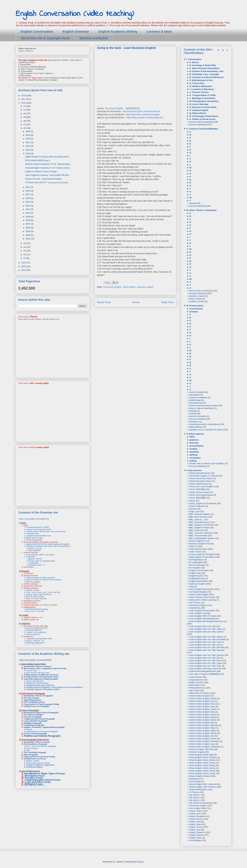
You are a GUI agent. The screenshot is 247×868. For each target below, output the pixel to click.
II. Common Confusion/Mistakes (202, 129)
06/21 (28, 187)
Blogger (140, 862)
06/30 (28, 132)
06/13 (28, 209)
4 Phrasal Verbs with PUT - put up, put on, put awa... (47, 183)
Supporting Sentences (33, 700)
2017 (24, 99)
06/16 (28, 198)
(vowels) (193, 312)
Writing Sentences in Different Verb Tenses (41, 675)
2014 (24, 266)
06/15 (28, 202)
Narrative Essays (34, 778)
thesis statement (32, 748)
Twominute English (114, 108)
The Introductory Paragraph (35, 744)
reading (193, 449)
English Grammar (76, 32)
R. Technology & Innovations (204, 116)
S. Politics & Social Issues (202, 119)
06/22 (28, 154)
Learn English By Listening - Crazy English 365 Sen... (48, 175)
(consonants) (196, 309)
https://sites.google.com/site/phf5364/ (34, 519)
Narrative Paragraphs (33, 717)
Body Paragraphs (31, 755)
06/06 (28, 228)
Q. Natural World (197, 113)
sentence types (32, 670)
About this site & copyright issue (45, 38)
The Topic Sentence (32, 698)
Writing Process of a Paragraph (36, 706)
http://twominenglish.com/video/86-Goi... (142, 111)
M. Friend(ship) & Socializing (204, 101)
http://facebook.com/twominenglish (143, 115)
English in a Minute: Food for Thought (41, 172)
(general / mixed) (33, 761)
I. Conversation (194, 59)
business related (145, 287)
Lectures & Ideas (159, 32)
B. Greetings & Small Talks (202, 65)
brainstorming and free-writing (38, 763)
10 (25, 114)
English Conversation (37, 32)
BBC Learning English (39, 383)
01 (25, 258)
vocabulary (195, 458)
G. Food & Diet (196, 83)
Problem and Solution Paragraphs (42, 736)
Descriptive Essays (35, 776)
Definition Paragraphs (33, 723)
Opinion (29, 729)
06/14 (28, 206)
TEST (192, 437)
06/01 (28, 239)
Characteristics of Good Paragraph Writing (41, 704)
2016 (24, 103)
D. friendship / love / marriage (204, 74)
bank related (130, 287)
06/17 (28, 195)
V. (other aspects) (195, 434)
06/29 (28, 135)
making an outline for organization (40, 765)
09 (25, 117)
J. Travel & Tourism (199, 92)
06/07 (28, 224)
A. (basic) (194, 62)
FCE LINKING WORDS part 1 (38, 160)
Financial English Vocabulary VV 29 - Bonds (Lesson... (48, 168)
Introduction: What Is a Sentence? (38, 666)
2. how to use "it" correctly (34, 611)
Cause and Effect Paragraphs (36, 721)
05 (25, 243)
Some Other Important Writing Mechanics (41, 679)
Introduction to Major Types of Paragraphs (41, 713)
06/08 (28, 220)
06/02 (28, 235)
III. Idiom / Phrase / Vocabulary (201, 210)
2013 (24, 270)
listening (194, 443)
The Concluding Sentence (34, 702)
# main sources (194, 470)
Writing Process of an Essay (35, 759)
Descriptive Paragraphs (33, 715)
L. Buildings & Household (202, 98)
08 (25, 121)
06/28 (28, 139)
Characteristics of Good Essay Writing (39, 757)
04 (25, 247)
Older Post (167, 302)
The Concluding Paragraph (35, 752)
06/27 (28, 143)
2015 (24, 263)
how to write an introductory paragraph (41, 746)
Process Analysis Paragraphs (36, 733)
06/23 (28, 150)
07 (25, 125)
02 (25, 255)
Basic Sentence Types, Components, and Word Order (45, 668)
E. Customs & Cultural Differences (206, 77)
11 (25, 110)
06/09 (28, 217)
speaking (194, 452)
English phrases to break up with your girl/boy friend (47, 157)
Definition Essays (34, 784)
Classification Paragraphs (34, 725)
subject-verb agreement (35, 681)
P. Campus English (199, 110)
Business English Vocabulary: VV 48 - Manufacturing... (48, 164)
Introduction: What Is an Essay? (37, 742)
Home (136, 302)
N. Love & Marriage (199, 104)
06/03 (28, 231)
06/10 (28, 213)
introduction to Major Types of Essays (45, 773)
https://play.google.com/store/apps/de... (145, 117)
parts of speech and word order (38, 673)
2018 (24, 96)
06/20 (28, 191)
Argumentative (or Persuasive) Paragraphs (42, 731)
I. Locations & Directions (201, 89)
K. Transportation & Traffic (202, 95)
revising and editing (34, 767)
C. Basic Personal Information (204, 68)
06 (25, 128)
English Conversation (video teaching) (75, 14)
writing (193, 461)
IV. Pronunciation (195, 306)
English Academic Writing (118, 32)
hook (28, 750)
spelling (193, 455)
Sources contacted (93, 38)
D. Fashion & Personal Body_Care (206, 71)
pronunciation (196, 446)
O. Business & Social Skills (203, 107)
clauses (31, 567)
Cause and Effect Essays (38, 782)
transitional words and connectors (40, 685)
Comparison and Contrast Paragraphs (39, 719)
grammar (194, 440)
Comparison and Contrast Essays (43, 780)
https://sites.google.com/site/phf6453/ (35, 660)
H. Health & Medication (201, 86)
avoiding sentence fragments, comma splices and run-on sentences (54, 687)
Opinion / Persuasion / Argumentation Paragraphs (44, 727)
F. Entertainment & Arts (201, 80)
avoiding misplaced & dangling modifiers (43, 689)
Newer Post (104, 302)
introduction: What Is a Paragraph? (39, 696)
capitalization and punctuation (37, 683)
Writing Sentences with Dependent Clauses (41, 677)
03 (25, 251)
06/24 (28, 146)
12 (25, 106)
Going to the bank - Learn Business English (43, 179)
